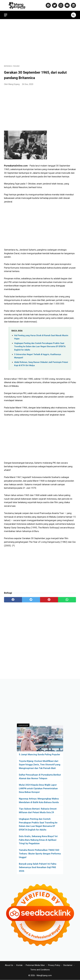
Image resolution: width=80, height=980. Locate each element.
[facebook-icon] (48, 5)
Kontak (19, 965)
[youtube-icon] (67, 5)
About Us (9, 965)
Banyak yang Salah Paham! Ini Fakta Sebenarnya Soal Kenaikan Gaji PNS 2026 (38, 867)
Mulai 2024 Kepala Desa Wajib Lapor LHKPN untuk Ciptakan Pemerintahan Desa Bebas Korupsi (38, 788)
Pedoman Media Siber (35, 965)
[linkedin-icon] (73, 5)
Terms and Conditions (40, 970)
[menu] (6, 15)
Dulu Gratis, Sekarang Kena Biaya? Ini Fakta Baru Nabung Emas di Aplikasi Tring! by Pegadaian (38, 840)
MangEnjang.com (44, 975)
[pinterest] (49, 600)
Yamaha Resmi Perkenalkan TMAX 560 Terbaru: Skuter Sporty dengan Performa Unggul (40, 854)
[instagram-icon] (61, 5)
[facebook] (13, 600)
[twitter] (31, 600)
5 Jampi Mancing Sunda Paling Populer (39, 754)
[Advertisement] (40, 42)
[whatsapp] (67, 600)
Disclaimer (68, 965)
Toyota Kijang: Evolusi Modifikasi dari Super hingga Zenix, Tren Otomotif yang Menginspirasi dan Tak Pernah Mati (40, 765)
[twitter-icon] (54, 5)
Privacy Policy (54, 965)
